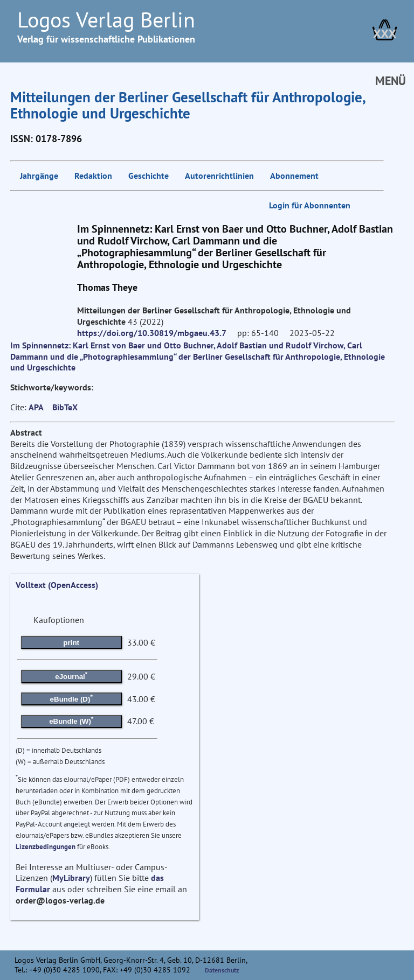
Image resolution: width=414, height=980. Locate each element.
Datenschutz (222, 970)
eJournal (71, 676)
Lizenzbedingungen (46, 847)
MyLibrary (71, 878)
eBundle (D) (71, 698)
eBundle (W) (71, 720)
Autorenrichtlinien (219, 176)
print (71, 643)
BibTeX (65, 407)
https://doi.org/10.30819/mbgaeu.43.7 (152, 333)
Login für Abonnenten (310, 205)
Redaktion (93, 176)
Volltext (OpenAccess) (57, 585)
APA (36, 407)
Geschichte (149, 176)
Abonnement (294, 176)
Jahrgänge (39, 176)
